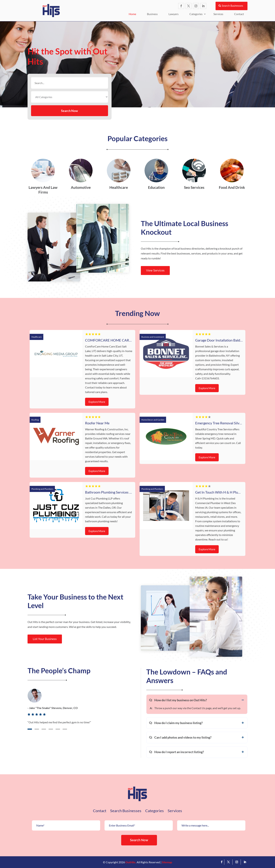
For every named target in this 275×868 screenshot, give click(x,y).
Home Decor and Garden (153, 420)
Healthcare (36, 337)
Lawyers (174, 14)
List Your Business (45, 639)
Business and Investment (153, 337)
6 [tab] (65, 729)
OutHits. (131, 862)
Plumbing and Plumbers (42, 489)
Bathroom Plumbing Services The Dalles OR (118, 492)
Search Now (69, 111)
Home (132, 14)
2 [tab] (37, 729)
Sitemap (167, 862)
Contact (239, 14)
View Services (155, 271)
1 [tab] (30, 729)
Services (218, 14)
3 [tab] (44, 729)
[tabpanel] (81, 711)
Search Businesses (232, 6)
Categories (196, 14)
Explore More (97, 402)
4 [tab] (51, 729)
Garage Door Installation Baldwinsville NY (227, 340)
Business (152, 14)
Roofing (35, 420)
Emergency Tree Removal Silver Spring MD (227, 423)
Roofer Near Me (97, 423)
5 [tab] (58, 729)
